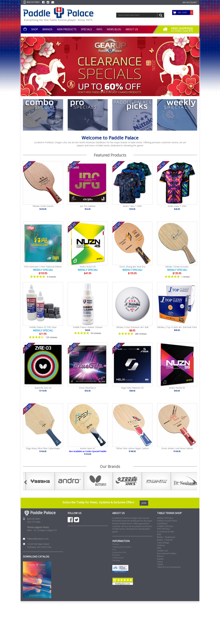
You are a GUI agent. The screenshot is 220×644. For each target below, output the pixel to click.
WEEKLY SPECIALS (165, 518)
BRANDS (47, 29)
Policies (116, 544)
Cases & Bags (163, 543)
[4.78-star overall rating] (43, 277)
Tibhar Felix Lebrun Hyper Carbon (132, 448)
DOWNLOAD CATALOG (36, 557)
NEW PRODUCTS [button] (67, 29)
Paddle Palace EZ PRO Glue (43, 327)
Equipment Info (119, 552)
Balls (159, 534)
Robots (160, 556)
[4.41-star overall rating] (43, 337)
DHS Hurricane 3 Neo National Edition (43, 267)
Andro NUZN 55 (177, 388)
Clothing (161, 545)
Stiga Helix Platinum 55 (132, 388)
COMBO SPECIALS (165, 526)
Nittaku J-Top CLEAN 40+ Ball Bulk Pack (177, 327)
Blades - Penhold (165, 540)
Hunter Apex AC (88, 448)
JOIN (144, 503)
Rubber (160, 559)
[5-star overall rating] (177, 277)
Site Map (116, 560)
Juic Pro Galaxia (88, 206)
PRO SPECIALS (164, 529)
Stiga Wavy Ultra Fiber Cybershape (43, 448)
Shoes (160, 562)
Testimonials (118, 558)
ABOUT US (132, 29)
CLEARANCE (162, 524)
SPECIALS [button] (86, 29)
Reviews (116, 555)
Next (199, 481)
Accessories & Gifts (166, 532)
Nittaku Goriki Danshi (43, 206)
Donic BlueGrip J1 (88, 388)
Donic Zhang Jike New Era (132, 267)
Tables (160, 564)
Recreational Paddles (167, 553)
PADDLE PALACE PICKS (167, 521)
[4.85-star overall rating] (88, 333)
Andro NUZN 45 (88, 267)
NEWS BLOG (114, 29)
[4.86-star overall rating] (132, 334)
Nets (159, 548)
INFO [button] (99, 29)
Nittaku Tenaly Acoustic (177, 267)
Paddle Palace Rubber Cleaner (88, 327)
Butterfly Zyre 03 (43, 388)
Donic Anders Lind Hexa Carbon (177, 448)
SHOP (35, 29)
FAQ (114, 550)
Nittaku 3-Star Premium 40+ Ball (132, 327)
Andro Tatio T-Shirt (132, 206)
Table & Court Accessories (169, 567)
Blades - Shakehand (166, 537)
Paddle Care (163, 551)
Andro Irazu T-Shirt (177, 206)
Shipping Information (122, 547)
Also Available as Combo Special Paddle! (88, 451)
